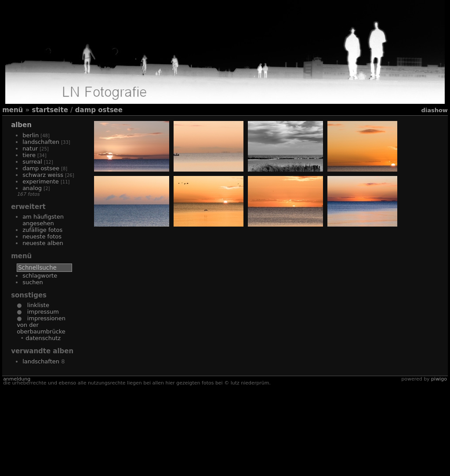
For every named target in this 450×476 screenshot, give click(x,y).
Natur (30, 148)
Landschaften (41, 142)
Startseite (50, 110)
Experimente (41, 181)
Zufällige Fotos (42, 230)
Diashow (434, 110)
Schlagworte (40, 276)
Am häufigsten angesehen (43, 220)
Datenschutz (43, 338)
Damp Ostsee (99, 110)
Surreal (32, 162)
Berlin (31, 135)
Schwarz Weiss (43, 175)
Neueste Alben (43, 243)
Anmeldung (17, 469)
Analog (32, 188)
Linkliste (35, 305)
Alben (21, 125)
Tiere (29, 155)
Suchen (33, 282)
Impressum (40, 312)
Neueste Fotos (42, 236)
